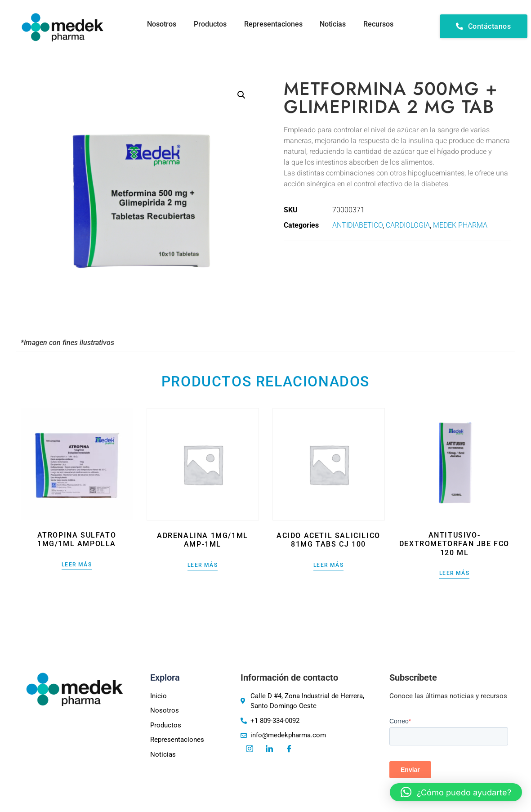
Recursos (378, 24)
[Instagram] (250, 749)
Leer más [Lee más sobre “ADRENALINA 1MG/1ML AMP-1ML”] (203, 565)
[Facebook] (289, 749)
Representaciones (272, 24)
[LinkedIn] (269, 749)
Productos (208, 24)
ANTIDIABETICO (357, 225)
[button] (241, 95)
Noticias (332, 24)
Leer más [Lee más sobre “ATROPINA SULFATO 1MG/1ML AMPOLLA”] (77, 565)
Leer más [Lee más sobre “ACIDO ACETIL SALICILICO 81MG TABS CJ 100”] (328, 565)
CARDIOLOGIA (408, 225)
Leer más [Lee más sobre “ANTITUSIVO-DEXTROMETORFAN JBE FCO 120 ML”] (454, 573)
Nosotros (159, 24)
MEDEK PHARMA (460, 225)
